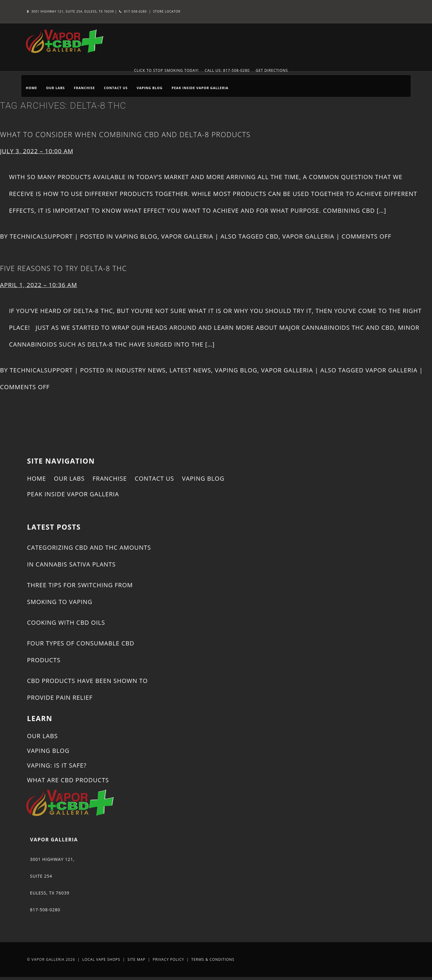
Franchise (84, 88)
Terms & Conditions (213, 959)
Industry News (140, 370)
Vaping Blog (150, 88)
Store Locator (167, 11)
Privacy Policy (168, 959)
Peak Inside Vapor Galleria (200, 88)
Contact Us (116, 88)
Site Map (136, 959)
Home (31, 88)
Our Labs (55, 88)
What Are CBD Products (68, 780)
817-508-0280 (133, 11)
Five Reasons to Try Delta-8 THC (63, 268)
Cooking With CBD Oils (66, 622)
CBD (272, 236)
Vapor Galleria (187, 236)
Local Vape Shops (101, 959)
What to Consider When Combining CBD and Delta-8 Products (125, 134)
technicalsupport (41, 236)
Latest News (190, 370)
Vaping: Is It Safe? (57, 765)
